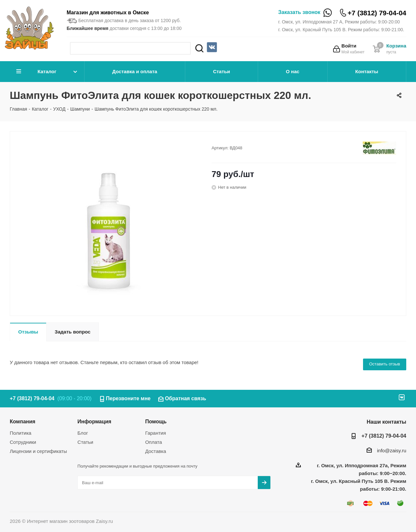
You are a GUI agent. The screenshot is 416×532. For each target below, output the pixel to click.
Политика (20, 433)
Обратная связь (185, 398)
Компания (23, 421)
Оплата (154, 442)
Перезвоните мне (128, 398)
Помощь (156, 421)
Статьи (221, 71)
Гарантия (156, 433)
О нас (293, 71)
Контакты (367, 71)
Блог (83, 433)
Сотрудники (23, 442)
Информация (94, 421)
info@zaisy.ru (392, 450)
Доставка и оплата (135, 71)
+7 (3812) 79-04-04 (377, 13)
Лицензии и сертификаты (38, 451)
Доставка (156, 451)
